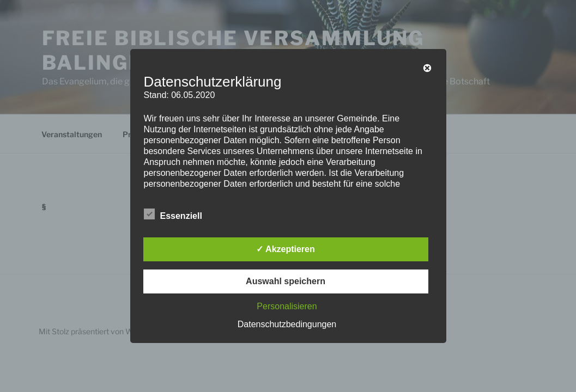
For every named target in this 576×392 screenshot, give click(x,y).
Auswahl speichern (286, 281)
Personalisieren (287, 306)
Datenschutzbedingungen (287, 324)
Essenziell (173, 214)
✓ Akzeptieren (286, 249)
